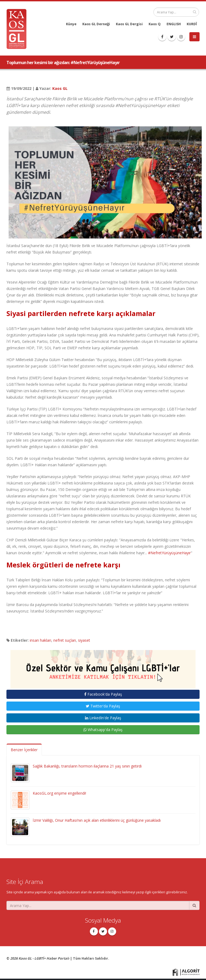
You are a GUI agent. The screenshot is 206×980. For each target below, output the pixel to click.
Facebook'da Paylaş (103, 694)
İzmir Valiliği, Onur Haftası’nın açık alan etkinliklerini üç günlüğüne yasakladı (97, 820)
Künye (71, 24)
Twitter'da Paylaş (103, 706)
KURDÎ (192, 24)
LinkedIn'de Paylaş (103, 718)
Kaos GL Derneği (96, 24)
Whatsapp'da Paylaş (103, 730)
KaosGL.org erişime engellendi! (59, 793)
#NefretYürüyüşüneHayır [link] (169, 553)
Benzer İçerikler (24, 750)
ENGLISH (174, 24)
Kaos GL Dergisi (129, 24)
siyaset (84, 640)
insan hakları (41, 640)
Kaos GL (60, 88)
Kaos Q (155, 24)
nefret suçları (65, 640)
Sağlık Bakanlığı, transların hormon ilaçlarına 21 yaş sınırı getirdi (87, 766)
